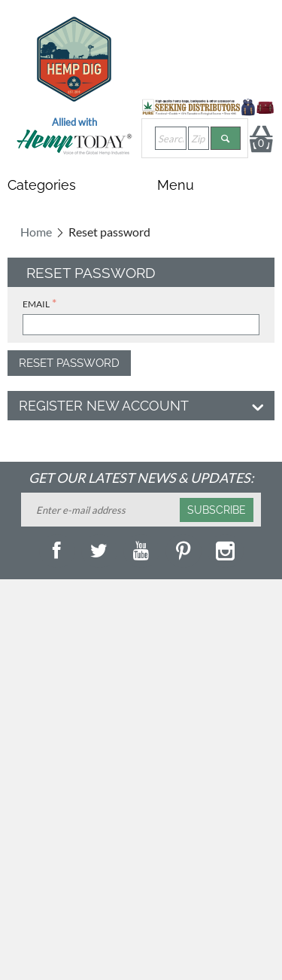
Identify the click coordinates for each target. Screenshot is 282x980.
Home (36, 232)
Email (36, 304)
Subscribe (217, 510)
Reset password (69, 363)
